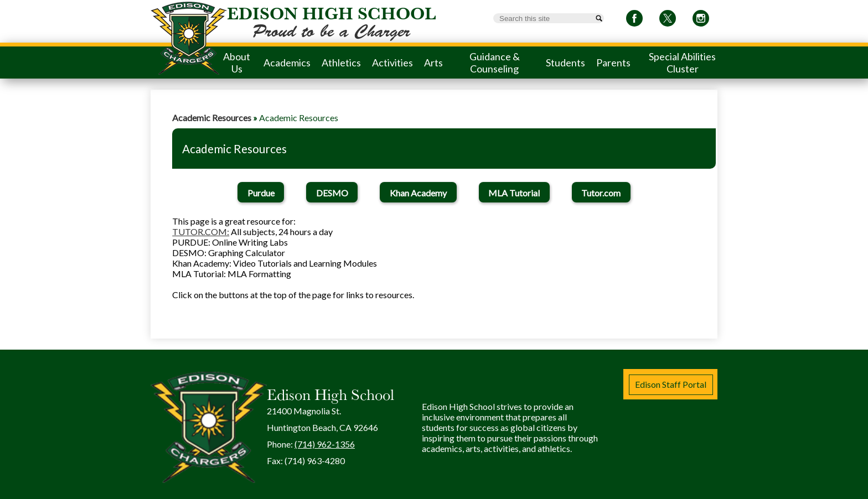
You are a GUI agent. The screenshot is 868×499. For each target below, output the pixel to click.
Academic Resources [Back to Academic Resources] (212, 118)
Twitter (668, 20)
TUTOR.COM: (201, 232)
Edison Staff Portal (671, 384)
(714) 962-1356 (325, 444)
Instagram (701, 20)
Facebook (634, 20)
